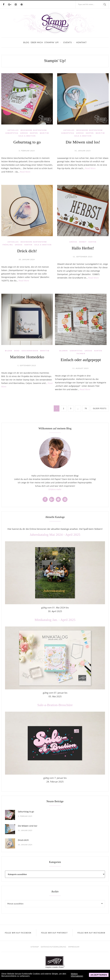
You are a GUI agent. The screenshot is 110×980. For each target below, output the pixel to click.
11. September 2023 (83, 257)
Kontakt (81, 42)
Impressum (74, 947)
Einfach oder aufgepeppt (81, 360)
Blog (26, 42)
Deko (17, 351)
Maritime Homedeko (27, 357)
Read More (25, 172)
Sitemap (35, 947)
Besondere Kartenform (34, 130)
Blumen (64, 351)
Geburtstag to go (27, 142)
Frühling (8, 245)
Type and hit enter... (86, 4)
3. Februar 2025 (27, 151)
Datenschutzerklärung (53, 947)
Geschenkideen (30, 351)
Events (68, 42)
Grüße (24, 133)
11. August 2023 (80, 368)
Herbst (83, 242)
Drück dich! (27, 251)
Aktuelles (13, 130)
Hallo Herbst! (83, 248)
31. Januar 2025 (83, 151)
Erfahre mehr (55, 489)
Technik (81, 353)
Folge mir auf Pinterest (54, 933)
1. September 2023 (27, 365)
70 (86, 408)
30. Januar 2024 (27, 259)
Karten (34, 133)
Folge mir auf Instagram (91, 933)
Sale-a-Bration (27, 136)
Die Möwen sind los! (83, 142)
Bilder (9, 351)
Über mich (37, 42)
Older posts (100, 408)
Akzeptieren (99, 975)
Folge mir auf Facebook (18, 933)
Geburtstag (12, 133)
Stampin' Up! (52, 42)
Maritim (44, 133)
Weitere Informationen (77, 975)
